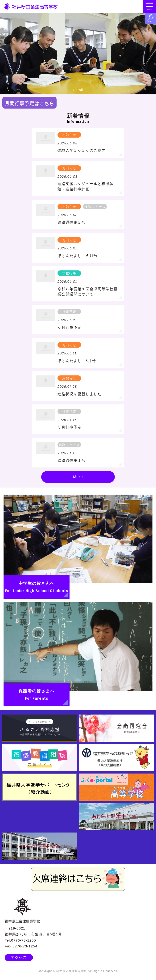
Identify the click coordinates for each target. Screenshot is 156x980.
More (78, 477)
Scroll (78, 84)
